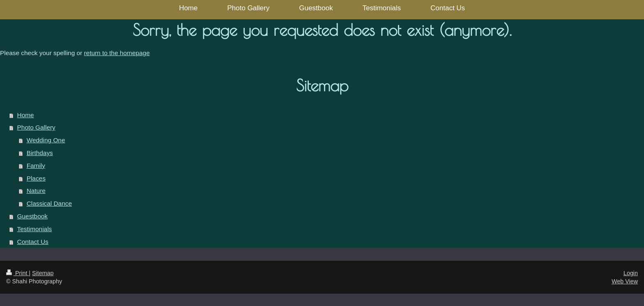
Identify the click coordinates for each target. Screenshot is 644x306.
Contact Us (33, 242)
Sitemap (43, 273)
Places (36, 178)
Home (26, 115)
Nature (36, 191)
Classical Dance (49, 203)
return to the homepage (117, 53)
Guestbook (32, 216)
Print (17, 273)
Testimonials (35, 229)
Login (631, 273)
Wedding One (46, 140)
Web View (625, 281)
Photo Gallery (36, 127)
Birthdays (40, 153)
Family (36, 166)
